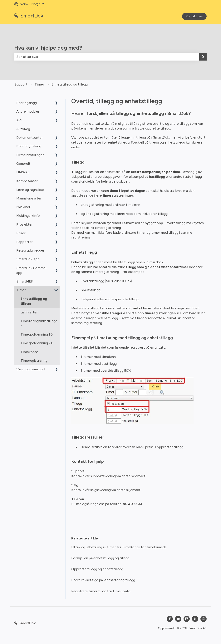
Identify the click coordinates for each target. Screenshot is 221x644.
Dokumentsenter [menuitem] (30, 138)
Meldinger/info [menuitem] (28, 216)
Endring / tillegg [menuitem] (29, 146)
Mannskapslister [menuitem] (29, 198)
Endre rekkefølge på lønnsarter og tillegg (103, 580)
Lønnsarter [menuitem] (29, 312)
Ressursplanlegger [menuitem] (30, 250)
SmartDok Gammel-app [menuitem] (32, 270)
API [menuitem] (19, 120)
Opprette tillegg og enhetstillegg (97, 569)
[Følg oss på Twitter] (195, 619)
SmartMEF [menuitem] (25, 281)
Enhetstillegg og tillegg (70, 84)
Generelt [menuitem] (23, 164)
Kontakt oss (194, 16)
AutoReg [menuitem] (23, 129)
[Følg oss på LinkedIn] (187, 619)
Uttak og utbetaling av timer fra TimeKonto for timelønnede (119, 547)
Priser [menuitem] (21, 233)
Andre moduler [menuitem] (28, 111)
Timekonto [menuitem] (29, 352)
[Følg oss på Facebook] (170, 619)
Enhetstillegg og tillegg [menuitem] (34, 301)
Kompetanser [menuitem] (27, 181)
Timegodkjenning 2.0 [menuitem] (37, 343)
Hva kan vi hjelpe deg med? (48, 48)
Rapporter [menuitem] (25, 242)
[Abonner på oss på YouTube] (178, 619)
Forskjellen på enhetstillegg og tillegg (100, 558)
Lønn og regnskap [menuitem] (30, 190)
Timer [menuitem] (21, 290)
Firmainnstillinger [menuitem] (30, 155)
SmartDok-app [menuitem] (28, 259)
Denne (86, 447)
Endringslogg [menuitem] (27, 103)
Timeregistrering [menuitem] (34, 361)
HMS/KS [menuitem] (23, 172)
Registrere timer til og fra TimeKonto (101, 591)
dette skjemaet (134, 476)
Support (21, 84)
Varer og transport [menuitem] (31, 369)
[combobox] (107, 57)
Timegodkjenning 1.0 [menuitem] (37, 334)
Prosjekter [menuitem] (25, 224)
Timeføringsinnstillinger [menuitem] (39, 323)
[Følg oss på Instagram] (204, 619)
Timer (39, 84)
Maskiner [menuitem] (23, 207)
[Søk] (203, 57)
